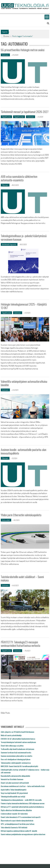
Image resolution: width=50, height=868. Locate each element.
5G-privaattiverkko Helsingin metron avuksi (23, 50)
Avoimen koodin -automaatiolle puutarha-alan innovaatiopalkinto (24, 451)
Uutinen (5, 55)
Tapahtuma (6, 117)
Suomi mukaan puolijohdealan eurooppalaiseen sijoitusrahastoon (23, 834)
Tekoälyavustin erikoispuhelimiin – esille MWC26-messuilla (21, 800)
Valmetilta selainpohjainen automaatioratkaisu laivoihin (24, 383)
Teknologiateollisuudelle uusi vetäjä (13, 796)
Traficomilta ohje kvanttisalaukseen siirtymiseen (17, 749)
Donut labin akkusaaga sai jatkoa (12, 746)
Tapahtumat (19, 117)
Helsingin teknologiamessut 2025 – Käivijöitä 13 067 (24, 306)
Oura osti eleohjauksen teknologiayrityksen (16, 759)
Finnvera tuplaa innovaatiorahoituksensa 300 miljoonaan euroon (23, 803)
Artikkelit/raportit (9, 244)
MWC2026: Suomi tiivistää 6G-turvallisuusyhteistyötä (19, 766)
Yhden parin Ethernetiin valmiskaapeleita (21, 515)
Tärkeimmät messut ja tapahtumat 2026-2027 (25, 112)
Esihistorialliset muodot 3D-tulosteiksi (14, 814)
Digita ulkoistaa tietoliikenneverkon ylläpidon (16, 810)
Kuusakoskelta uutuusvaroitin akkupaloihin (15, 776)
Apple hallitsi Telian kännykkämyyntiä (14, 790)
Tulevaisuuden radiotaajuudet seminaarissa (16, 763)
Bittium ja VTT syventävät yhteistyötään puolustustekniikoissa (22, 807)
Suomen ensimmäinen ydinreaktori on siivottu (16, 756)
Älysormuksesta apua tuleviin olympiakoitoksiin (17, 820)
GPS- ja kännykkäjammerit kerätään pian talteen (18, 824)
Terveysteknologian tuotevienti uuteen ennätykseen (18, 742)
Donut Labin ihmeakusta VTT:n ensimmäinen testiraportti (21, 817)
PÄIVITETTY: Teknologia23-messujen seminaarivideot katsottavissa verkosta (20, 644)
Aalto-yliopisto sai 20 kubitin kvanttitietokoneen (17, 732)
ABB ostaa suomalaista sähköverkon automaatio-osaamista (19, 178)
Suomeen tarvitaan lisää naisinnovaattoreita (16, 752)
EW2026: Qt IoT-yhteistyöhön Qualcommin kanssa (18, 739)
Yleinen (5, 185)
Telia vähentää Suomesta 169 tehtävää (14, 827)
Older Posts (5, 713)
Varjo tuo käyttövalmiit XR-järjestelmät (14, 793)
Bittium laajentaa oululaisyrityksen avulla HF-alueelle (19, 831)
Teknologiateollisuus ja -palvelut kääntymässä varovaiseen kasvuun (24, 237)
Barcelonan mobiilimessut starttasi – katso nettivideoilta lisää (23, 786)
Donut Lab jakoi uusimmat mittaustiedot (15, 783)
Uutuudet (6, 520)
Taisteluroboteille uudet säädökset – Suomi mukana (22, 578)
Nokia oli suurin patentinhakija (11, 735)
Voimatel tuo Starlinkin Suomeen (12, 779)
